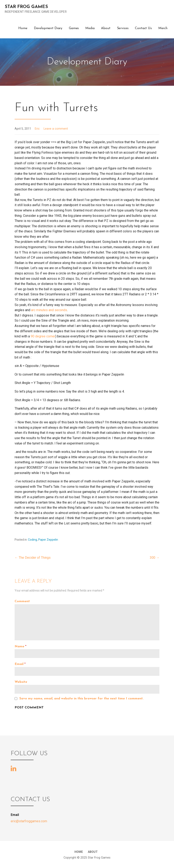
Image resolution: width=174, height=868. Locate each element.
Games (74, 28)
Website (21, 682)
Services (123, 28)
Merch (163, 28)
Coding (32, 540)
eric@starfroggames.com (29, 821)
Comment (22, 601)
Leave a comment (56, 129)
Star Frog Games (26, 7)
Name (20, 646)
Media (90, 28)
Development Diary (48, 28)
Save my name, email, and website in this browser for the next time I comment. (81, 699)
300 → (155, 558)
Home (23, 28)
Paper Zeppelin (48, 540)
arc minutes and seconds (49, 310)
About (106, 28)
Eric (37, 129)
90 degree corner (43, 336)
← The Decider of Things (33, 558)
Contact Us (143, 28)
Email (20, 664)
